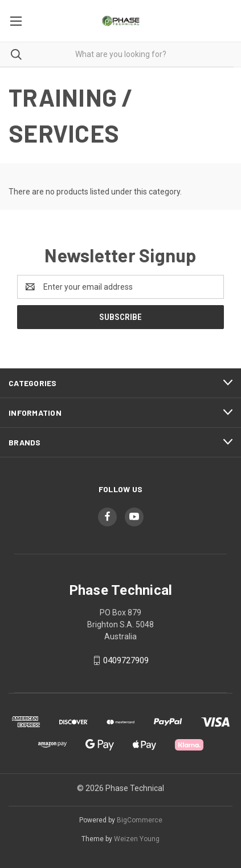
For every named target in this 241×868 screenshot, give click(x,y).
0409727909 (126, 660)
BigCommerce (140, 820)
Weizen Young (137, 839)
